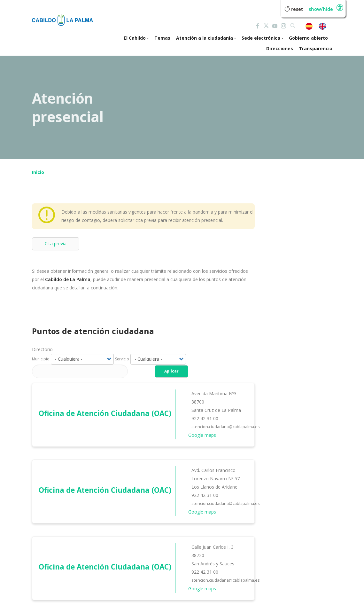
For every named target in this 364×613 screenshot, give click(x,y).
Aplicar (171, 371)
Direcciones (280, 48)
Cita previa (56, 244)
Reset (294, 9)
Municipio (41, 359)
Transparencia (316, 48)
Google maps (202, 435)
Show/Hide (321, 9)
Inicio (38, 172)
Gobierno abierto (308, 38)
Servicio (122, 359)
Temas (162, 38)
